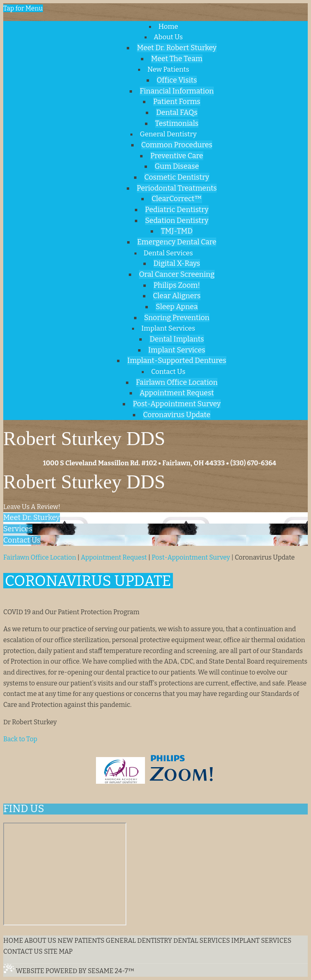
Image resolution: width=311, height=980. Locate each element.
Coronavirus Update (265, 557)
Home (13, 941)
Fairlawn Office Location (40, 557)
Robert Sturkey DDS (84, 482)
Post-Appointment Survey (191, 557)
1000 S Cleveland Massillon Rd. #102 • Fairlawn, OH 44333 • (136, 463)
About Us (40, 941)
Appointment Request (114, 557)
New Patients (81, 941)
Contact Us (23, 951)
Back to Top (20, 739)
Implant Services (261, 941)
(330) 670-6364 (253, 463)
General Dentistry (139, 941)
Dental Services (202, 941)
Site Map (58, 951)
